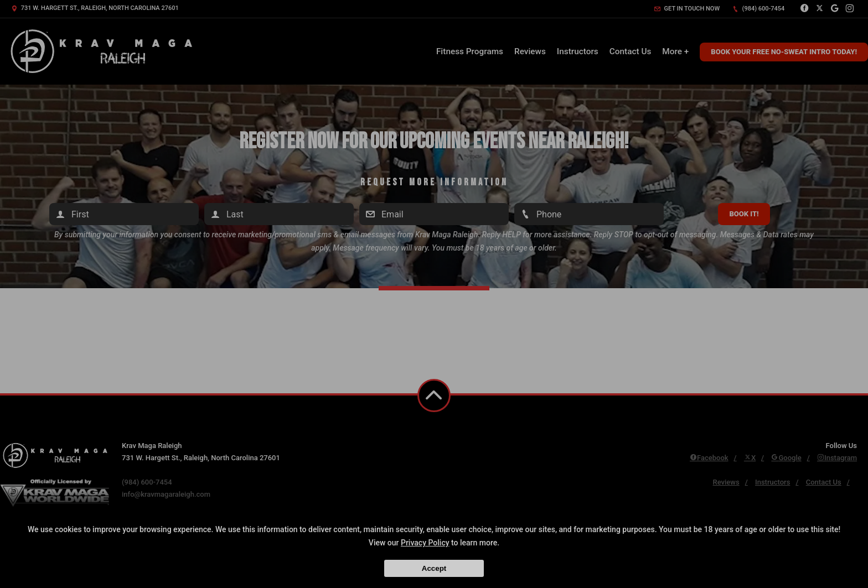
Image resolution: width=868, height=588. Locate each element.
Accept (434, 568)
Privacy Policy (425, 543)
